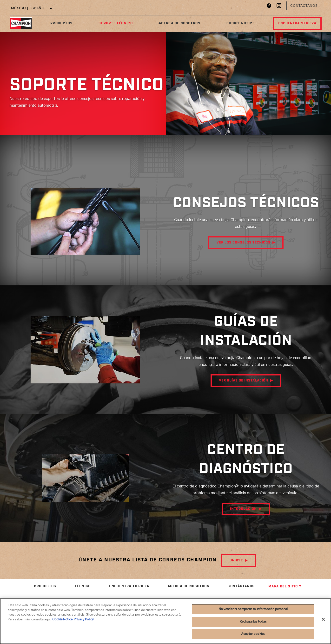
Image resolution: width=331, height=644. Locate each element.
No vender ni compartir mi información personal (253, 609)
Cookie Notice (235, 23)
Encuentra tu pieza (129, 586)
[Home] (23, 23)
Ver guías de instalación (244, 384)
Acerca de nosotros (176, 23)
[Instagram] (279, 7)
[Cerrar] (323, 619)
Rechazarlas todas (253, 622)
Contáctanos (304, 6)
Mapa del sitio (285, 586)
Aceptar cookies (253, 634)
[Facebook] (269, 7)
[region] (165, 621)
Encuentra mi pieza (294, 23)
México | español (29, 8)
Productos (61, 23)
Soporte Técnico (113, 23)
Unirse (236, 560)
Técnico (83, 586)
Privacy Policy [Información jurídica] (84, 620)
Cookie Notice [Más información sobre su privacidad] (62, 620)
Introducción (243, 512)
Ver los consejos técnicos (243, 255)
